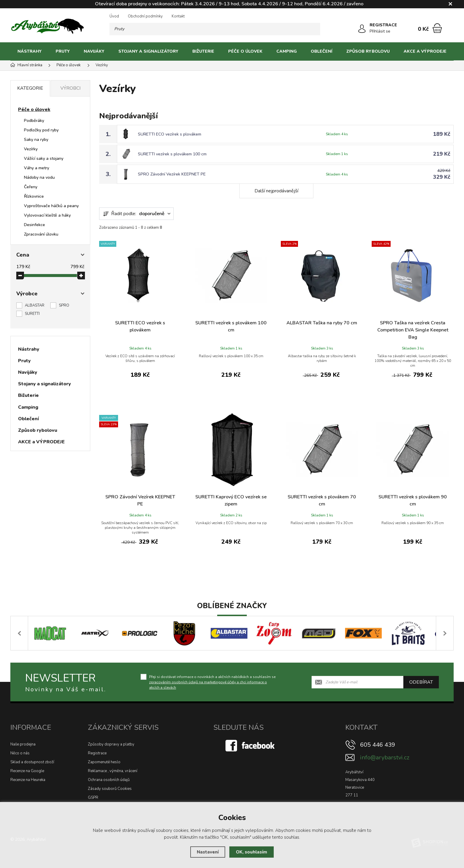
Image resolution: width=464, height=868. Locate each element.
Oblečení (322, 51)
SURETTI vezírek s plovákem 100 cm (172, 154)
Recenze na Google (27, 771)
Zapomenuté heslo (104, 762)
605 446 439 (378, 745)
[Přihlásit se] (362, 29)
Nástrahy (30, 51)
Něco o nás (20, 753)
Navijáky (94, 51)
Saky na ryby (36, 140)
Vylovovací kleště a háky (47, 215)
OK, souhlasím (252, 852)
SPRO (64, 305)
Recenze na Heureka (28, 780)
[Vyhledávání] (215, 29)
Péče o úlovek (245, 51)
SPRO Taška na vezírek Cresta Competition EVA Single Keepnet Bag (413, 330)
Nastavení (208, 852)
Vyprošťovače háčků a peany (51, 206)
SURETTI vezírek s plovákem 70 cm (322, 500)
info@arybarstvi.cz (385, 757)
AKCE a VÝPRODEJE (425, 51)
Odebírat (421, 682)
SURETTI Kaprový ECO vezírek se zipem (231, 500)
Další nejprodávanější (276, 191)
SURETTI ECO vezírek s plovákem (170, 134)
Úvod (114, 16)
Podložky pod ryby (41, 130)
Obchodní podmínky (145, 16)
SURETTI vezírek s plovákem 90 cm (413, 500)
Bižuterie (203, 51)
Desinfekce (34, 225)
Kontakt (178, 16)
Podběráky (34, 121)
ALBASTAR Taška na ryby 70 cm (322, 323)
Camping (287, 51)
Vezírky (31, 149)
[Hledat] (314, 29)
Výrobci (70, 88)
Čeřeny (31, 187)
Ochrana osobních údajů (109, 780)
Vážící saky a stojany (44, 158)
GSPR (93, 798)
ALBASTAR (35, 305)
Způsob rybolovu (368, 51)
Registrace (97, 753)
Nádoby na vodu (39, 177)
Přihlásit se (380, 31)
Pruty (63, 51)
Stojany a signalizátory (148, 51)
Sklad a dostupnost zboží (32, 762)
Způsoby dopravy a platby (111, 744)
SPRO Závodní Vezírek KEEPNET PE (172, 174)
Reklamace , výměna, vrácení (113, 771)
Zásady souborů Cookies (110, 789)
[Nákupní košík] (437, 28)
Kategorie (30, 88)
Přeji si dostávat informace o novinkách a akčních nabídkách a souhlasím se (212, 682)
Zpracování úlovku (41, 234)
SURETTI (32, 314)
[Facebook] (251, 745)
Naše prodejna (23, 744)
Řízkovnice (34, 196)
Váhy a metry (37, 168)
